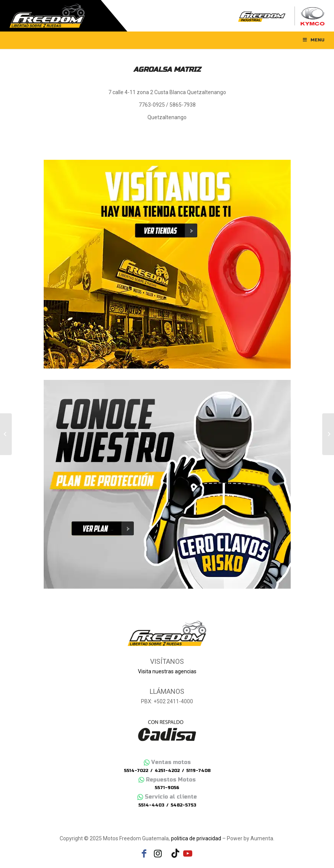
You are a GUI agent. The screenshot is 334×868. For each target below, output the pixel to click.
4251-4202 (167, 771)
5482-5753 (183, 805)
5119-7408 (198, 771)
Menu (313, 40)
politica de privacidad (196, 838)
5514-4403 (151, 805)
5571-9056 (167, 788)
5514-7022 (136, 771)
